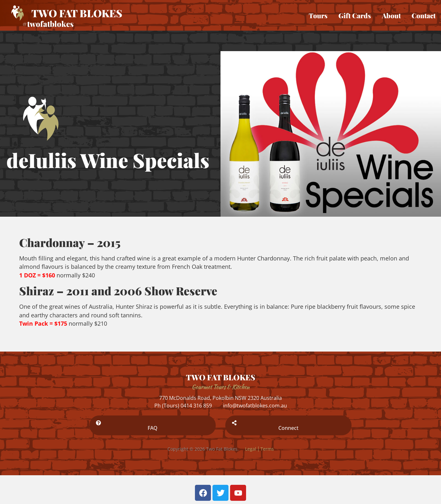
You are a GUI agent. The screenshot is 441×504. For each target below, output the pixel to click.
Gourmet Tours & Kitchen (221, 387)
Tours (318, 15)
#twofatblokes (48, 24)
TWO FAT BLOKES (221, 377)
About (391, 15)
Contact (424, 15)
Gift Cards (355, 15)
